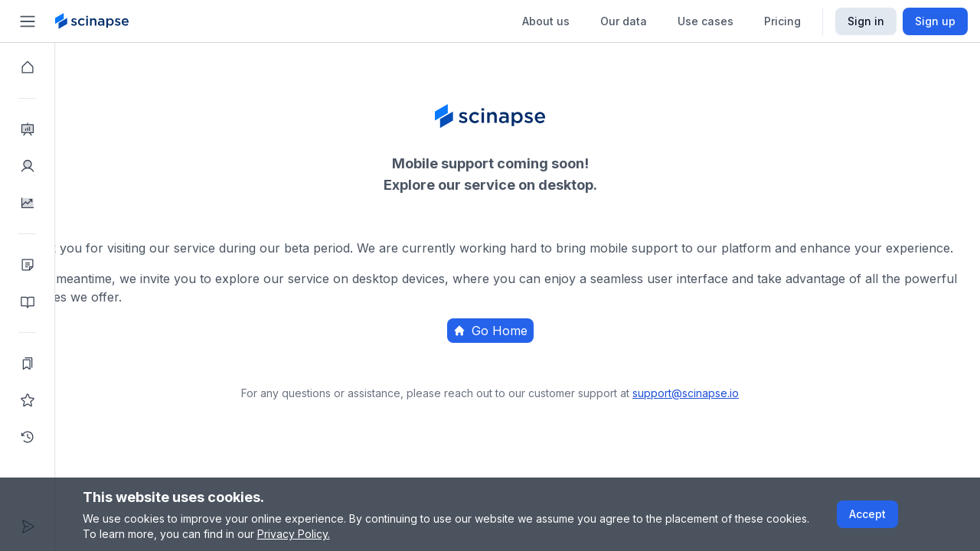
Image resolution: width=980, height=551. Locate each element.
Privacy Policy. (294, 534)
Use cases (706, 21)
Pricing (782, 21)
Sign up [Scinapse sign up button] (935, 21)
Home (573, 379)
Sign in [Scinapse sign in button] (866, 21)
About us (546, 21)
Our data (624, 21)
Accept (867, 514)
